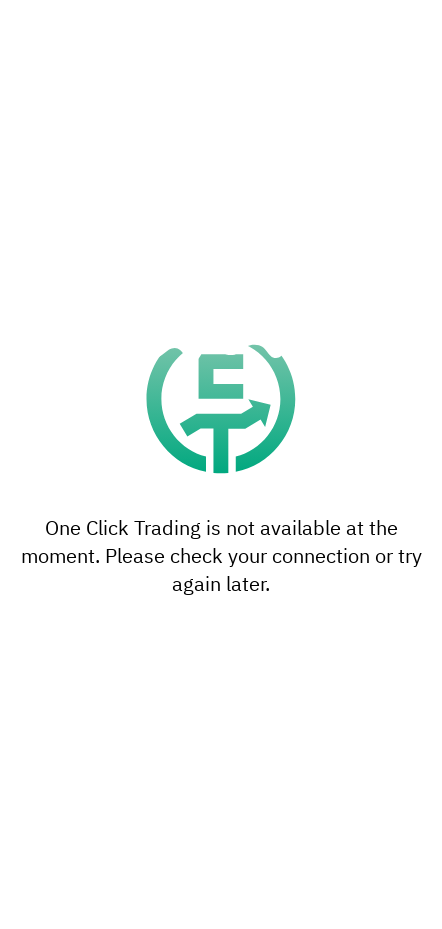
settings (50, 787)
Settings (221, 832)
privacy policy (364, 787)
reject (228, 687)
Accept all (221, 886)
